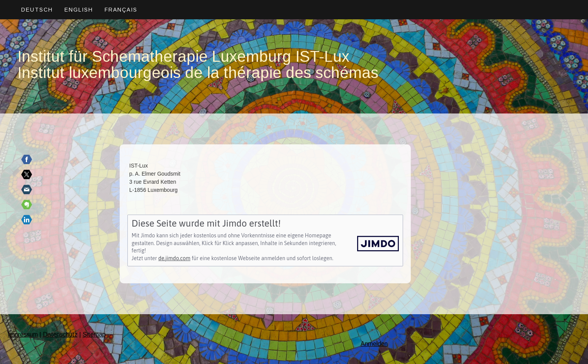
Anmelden (374, 344)
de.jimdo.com (174, 258)
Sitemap (94, 334)
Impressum (23, 334)
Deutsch (37, 10)
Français (121, 10)
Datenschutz (60, 334)
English (79, 10)
